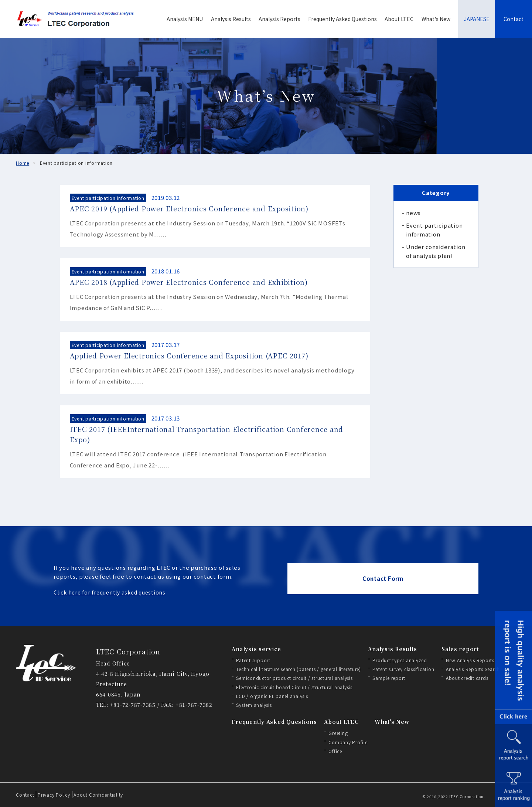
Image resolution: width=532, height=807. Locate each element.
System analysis (254, 705)
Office (335, 751)
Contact (514, 19)
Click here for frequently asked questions (110, 592)
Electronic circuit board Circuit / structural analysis (294, 687)
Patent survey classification (403, 669)
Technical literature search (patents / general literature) (299, 669)
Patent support (253, 660)
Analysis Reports (279, 19)
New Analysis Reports (470, 660)
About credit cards (467, 678)
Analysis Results (231, 19)
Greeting (338, 733)
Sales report (460, 649)
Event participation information (434, 230)
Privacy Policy (54, 795)
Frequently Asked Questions (342, 19)
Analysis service (256, 649)
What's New (436, 19)
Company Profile (348, 742)
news (413, 213)
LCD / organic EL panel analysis (272, 696)
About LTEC (399, 19)
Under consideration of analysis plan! (436, 251)
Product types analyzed (400, 660)
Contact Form (383, 578)
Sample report (389, 678)
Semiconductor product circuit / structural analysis (294, 678)
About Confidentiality (98, 795)
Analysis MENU (185, 19)
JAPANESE (477, 19)
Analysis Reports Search (473, 669)
